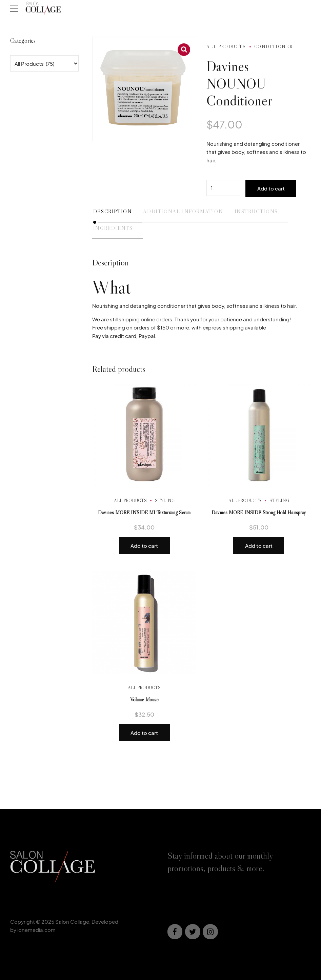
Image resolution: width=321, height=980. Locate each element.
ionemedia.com (36, 930)
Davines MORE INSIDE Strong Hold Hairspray (259, 512)
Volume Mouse (144, 699)
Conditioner (274, 46)
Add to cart (271, 188)
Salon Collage (72, 922)
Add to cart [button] (144, 546)
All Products (226, 46)
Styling (165, 500)
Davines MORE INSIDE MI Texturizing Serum (144, 512)
